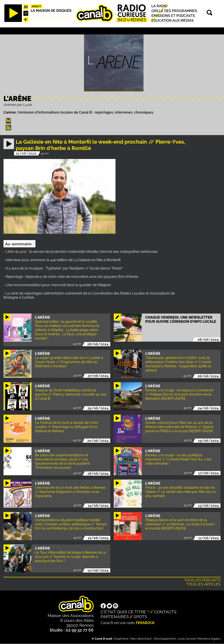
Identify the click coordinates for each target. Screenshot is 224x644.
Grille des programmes (174, 11)
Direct (37, 6)
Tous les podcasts (202, 580)
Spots (140, 617)
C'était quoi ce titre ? (125, 612)
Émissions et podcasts (173, 16)
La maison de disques (51, 11)
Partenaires (115, 617)
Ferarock (145, 623)
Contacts (165, 612)
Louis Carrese (187, 639)
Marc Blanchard (141, 639)
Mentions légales (209, 639)
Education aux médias (172, 21)
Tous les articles (203, 584)
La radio (159, 6)
